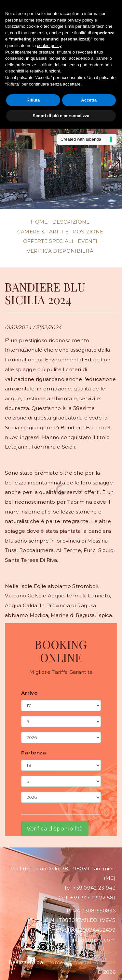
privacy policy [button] (80, 20)
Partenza (34, 753)
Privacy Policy (63, 952)
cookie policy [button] (49, 46)
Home (39, 222)
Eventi (88, 241)
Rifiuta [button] (33, 100)
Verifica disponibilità (60, 251)
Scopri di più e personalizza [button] (61, 116)
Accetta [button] (89, 100)
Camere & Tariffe (43, 232)
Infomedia (57, 962)
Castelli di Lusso (95, 962)
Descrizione (71, 222)
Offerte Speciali (48, 241)
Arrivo (29, 693)
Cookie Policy (100, 952)
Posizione (88, 232)
